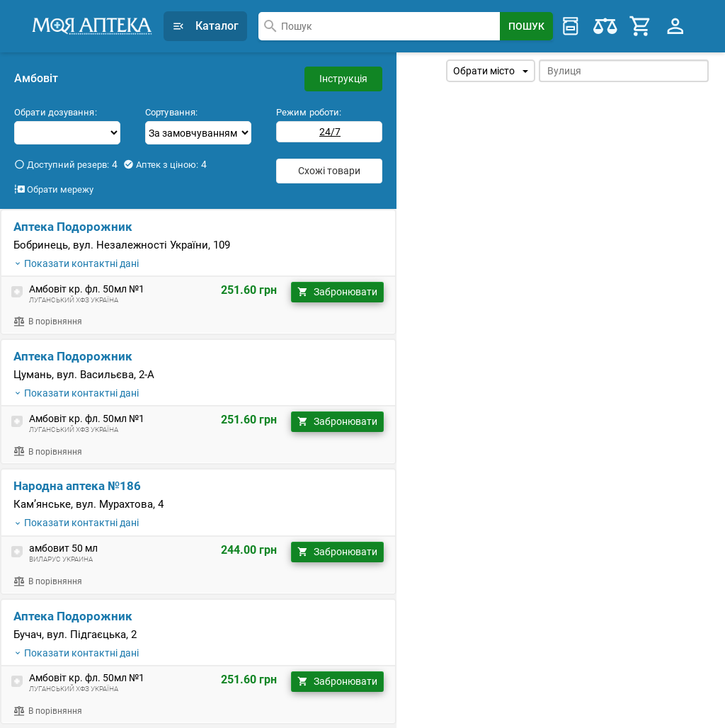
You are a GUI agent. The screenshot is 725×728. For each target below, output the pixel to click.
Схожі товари (329, 171)
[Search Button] (526, 26)
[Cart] (641, 26)
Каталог (205, 26)
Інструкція (343, 79)
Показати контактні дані (76, 263)
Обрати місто (491, 71)
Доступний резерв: (66, 164)
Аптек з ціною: (165, 164)
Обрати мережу (54, 189)
